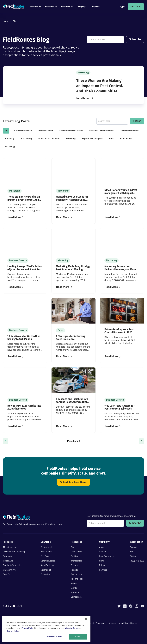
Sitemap (112, 623)
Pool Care (45, 556)
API (132, 552)
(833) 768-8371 (137, 561)
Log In (122, 7)
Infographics (76, 561)
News (102, 561)
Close (78, 636)
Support (134, 547)
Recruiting (71, 138)
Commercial (46, 547)
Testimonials (76, 574)
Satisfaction (126, 138)
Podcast (74, 565)
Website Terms (72, 628)
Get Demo (136, 7)
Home (6, 21)
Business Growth (46, 131)
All (6, 131)
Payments (7, 556)
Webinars (75, 592)
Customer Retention (129, 131)
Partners (103, 570)
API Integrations (10, 547)
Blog (73, 547)
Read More (85, 98)
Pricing (102, 565)
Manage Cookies (54, 636)
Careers (103, 552)
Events (74, 588)
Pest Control (46, 552)
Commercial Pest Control (71, 131)
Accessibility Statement (95, 623)
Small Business (47, 565)
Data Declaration (107, 556)
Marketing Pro (9, 570)
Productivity (26, 138)
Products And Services (49, 138)
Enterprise (45, 574)
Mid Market (46, 570)
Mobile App (8, 561)
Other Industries (48, 561)
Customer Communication (101, 131)
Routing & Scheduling (12, 565)
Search (137, 121)
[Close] (86, 619)
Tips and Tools (77, 579)
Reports (74, 570)
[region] (46, 629)
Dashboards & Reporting (14, 552)
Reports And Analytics (92, 138)
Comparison (76, 597)
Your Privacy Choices (128, 623)
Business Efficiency (23, 131)
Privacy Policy (28, 628)
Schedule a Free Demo (74, 482)
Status (133, 556)
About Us (103, 547)
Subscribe (135, 39)
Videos (74, 583)
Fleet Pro (7, 574)
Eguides (74, 556)
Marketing (10, 138)
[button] (135, 40)
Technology (10, 146)
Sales (111, 138)
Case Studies (77, 552)
